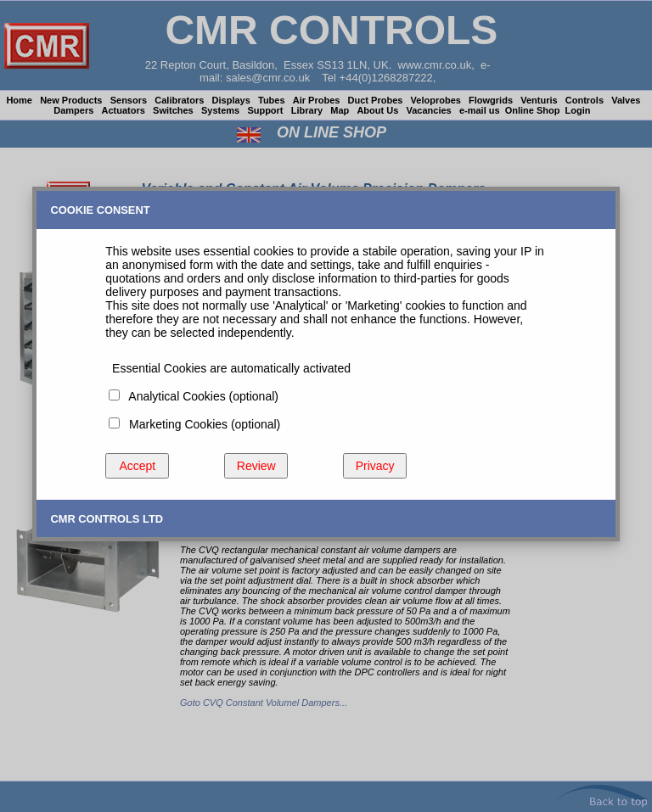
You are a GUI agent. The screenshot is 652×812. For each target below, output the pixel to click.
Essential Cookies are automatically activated (228, 368)
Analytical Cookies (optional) (200, 396)
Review (256, 466)
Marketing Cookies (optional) (201, 424)
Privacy (375, 466)
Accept (137, 466)
